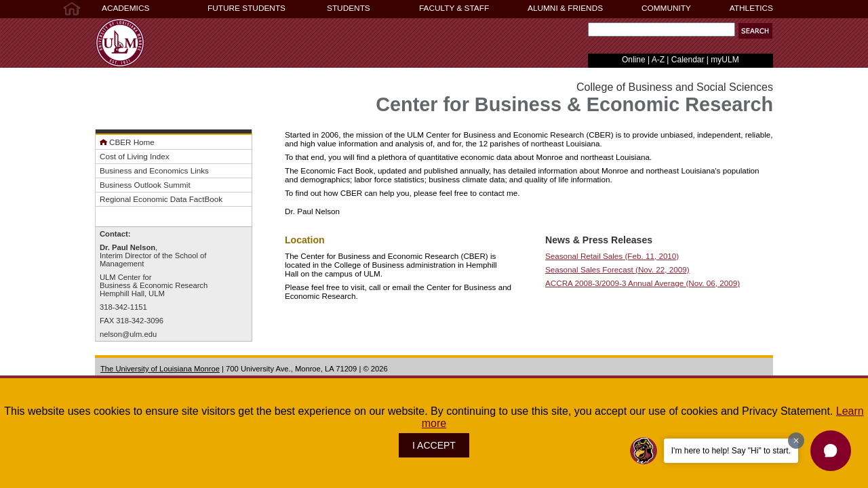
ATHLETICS (751, 8)
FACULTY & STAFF (454, 8)
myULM (725, 60)
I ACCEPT (434, 445)
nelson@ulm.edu (128, 334)
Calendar (688, 60)
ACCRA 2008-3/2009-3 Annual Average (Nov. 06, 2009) (643, 283)
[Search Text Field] (662, 29)
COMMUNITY (666, 8)
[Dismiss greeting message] (796, 441)
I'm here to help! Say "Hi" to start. (731, 451)
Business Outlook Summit (145, 185)
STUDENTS (349, 8)
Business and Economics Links (154, 170)
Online (634, 60)
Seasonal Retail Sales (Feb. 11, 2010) (612, 256)
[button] (755, 31)
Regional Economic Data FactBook (161, 199)
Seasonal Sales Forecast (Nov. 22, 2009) (617, 269)
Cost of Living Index (135, 156)
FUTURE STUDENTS (246, 8)
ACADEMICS (125, 8)
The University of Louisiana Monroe (160, 369)
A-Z (658, 60)
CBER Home (132, 142)
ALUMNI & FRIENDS (565, 8)
